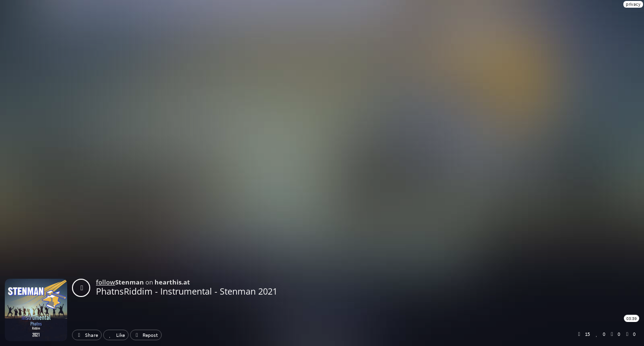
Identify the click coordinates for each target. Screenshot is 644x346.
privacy (633, 4)
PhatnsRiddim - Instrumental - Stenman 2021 (187, 291)
